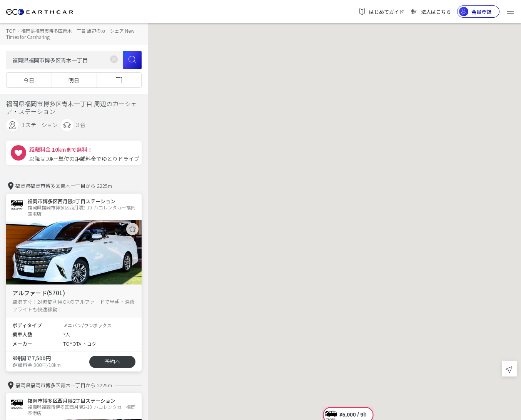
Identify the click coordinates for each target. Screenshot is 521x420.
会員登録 (475, 12)
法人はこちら (431, 12)
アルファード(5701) (39, 293)
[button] (334, 203)
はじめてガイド (381, 12)
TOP (11, 31)
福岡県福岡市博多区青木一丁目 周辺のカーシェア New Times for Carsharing (70, 34)
